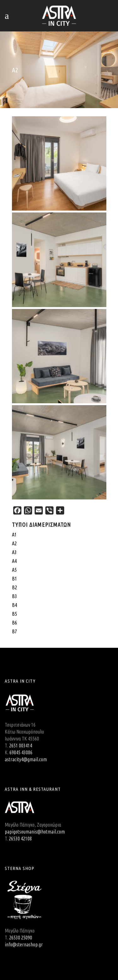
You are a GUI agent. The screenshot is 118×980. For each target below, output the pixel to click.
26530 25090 (21, 938)
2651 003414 (21, 746)
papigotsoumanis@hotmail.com (35, 832)
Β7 (14, 631)
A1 (14, 535)
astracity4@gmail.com (26, 759)
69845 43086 (21, 752)
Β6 (14, 623)
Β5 (14, 614)
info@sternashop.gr (24, 944)
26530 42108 (20, 839)
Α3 (14, 552)
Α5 (14, 570)
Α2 (14, 543)
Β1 (14, 579)
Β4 (14, 605)
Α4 (14, 561)
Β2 (14, 587)
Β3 (14, 596)
